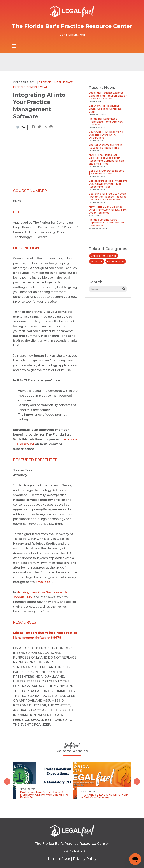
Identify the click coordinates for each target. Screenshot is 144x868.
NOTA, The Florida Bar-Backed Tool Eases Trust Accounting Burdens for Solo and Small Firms (107, 159)
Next (136, 780)
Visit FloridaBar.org (72, 35)
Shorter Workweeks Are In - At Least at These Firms (106, 146)
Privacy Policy (85, 859)
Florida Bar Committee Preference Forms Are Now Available (106, 122)
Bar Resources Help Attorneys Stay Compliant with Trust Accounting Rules (108, 184)
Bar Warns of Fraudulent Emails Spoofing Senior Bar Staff (106, 109)
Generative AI (37, 87)
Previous (6, 780)
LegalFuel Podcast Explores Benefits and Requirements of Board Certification (108, 96)
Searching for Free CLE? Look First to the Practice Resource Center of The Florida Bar (108, 197)
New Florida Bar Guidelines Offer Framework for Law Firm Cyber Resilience (108, 210)
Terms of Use (59, 859)
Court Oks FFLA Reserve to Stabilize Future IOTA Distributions (106, 135)
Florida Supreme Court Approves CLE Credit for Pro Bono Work (106, 223)
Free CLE (19, 87)
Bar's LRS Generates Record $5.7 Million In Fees (107, 172)
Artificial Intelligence (56, 82)
